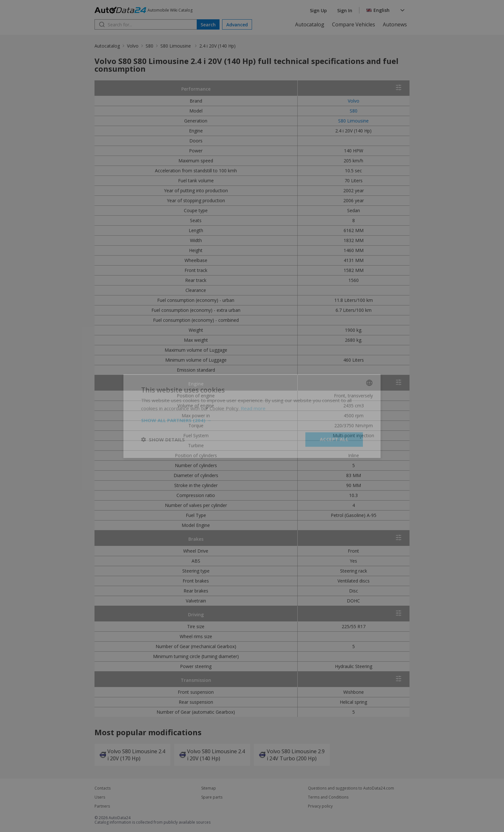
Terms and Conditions (328, 797)
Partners (102, 806)
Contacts (103, 788)
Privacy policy (320, 806)
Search (208, 25)
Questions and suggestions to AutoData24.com (351, 788)
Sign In (345, 10)
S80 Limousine (176, 46)
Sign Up (318, 10)
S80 (149, 46)
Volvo (133, 46)
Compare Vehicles (354, 24)
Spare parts (212, 797)
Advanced (237, 25)
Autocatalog (310, 24)
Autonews (395, 24)
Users (100, 797)
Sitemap (209, 788)
